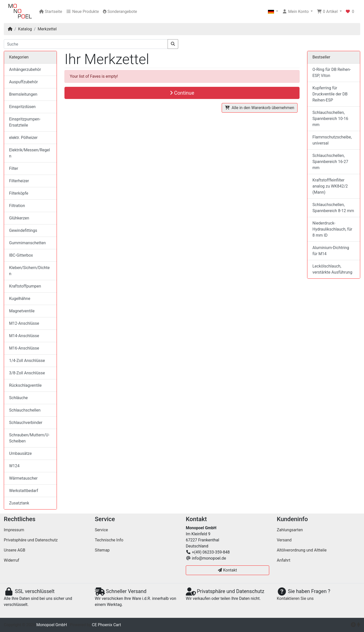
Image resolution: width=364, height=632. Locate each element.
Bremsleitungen (23, 94)
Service (101, 530)
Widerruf (12, 560)
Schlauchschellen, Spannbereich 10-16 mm (330, 119)
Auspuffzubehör (24, 82)
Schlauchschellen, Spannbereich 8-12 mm (333, 208)
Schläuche (18, 398)
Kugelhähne (20, 299)
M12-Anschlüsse (24, 323)
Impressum (14, 530)
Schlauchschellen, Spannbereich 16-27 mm (330, 162)
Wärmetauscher (23, 478)
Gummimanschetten (27, 243)
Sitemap (102, 550)
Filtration (17, 206)
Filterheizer (19, 181)
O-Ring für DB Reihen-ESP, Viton (332, 73)
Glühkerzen (19, 218)
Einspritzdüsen (22, 107)
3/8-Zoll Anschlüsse (27, 373)
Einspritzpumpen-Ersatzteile (25, 122)
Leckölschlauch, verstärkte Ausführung (332, 269)
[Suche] (86, 44)
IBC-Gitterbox (21, 255)
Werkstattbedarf (24, 491)
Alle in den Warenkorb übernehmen (260, 108)
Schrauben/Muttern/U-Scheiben (29, 438)
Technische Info (109, 540)
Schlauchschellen (25, 410)
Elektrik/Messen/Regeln (29, 153)
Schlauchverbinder (26, 423)
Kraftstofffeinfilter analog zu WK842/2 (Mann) (330, 186)
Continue (182, 93)
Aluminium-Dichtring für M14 (331, 251)
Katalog (25, 29)
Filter (14, 168)
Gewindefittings (23, 230)
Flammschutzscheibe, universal (332, 140)
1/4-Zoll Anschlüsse (27, 361)
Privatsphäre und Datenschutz (31, 540)
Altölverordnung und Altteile (302, 550)
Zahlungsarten (290, 530)
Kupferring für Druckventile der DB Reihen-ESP (330, 94)
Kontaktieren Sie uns (295, 598)
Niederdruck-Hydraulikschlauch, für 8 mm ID (332, 229)
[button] (273, 12)
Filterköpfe (19, 193)
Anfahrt (283, 560)
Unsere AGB (15, 550)
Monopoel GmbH (52, 625)
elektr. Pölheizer (23, 138)
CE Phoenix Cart (107, 625)
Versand (284, 540)
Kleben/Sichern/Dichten (29, 271)
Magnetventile (22, 311)
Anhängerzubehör (25, 69)
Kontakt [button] (227, 570)
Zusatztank (19, 503)
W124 (14, 466)
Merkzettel (47, 29)
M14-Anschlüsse (24, 336)
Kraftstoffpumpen (25, 286)
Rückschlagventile (25, 385)
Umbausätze (20, 453)
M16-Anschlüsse (24, 348)
